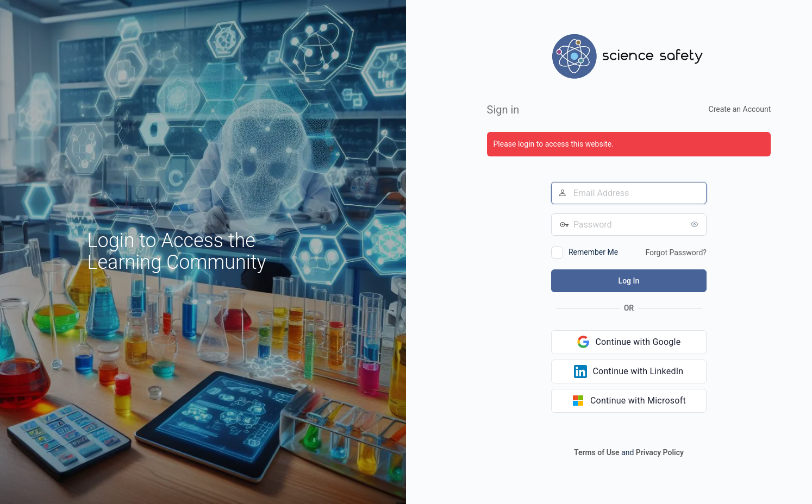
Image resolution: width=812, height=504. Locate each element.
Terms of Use (597, 452)
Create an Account (740, 109)
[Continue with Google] (629, 342)
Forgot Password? (676, 253)
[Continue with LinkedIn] (629, 371)
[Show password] (696, 224)
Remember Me (593, 252)
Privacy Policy (660, 452)
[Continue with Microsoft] (629, 401)
